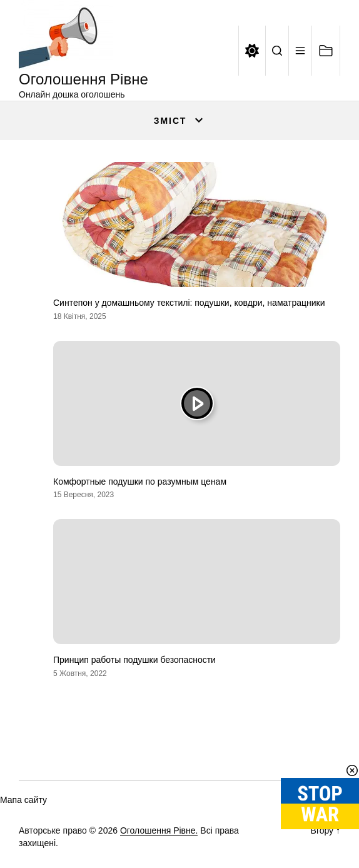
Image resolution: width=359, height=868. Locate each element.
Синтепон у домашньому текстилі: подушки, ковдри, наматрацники (189, 303)
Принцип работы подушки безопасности (134, 660)
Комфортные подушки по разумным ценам (140, 482)
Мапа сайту (23, 800)
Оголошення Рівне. (159, 830)
